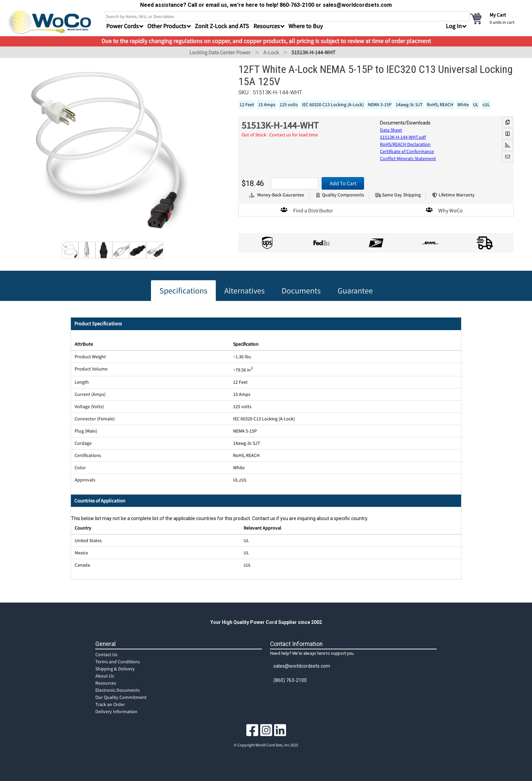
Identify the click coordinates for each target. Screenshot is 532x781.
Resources (106, 683)
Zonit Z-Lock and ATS (222, 26)
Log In (454, 26)
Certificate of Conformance (407, 151)
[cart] (496, 18)
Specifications (183, 291)
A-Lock (271, 52)
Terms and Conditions (118, 662)
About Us (105, 676)
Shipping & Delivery (115, 669)
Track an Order (110, 704)
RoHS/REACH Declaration (405, 144)
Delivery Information (116, 711)
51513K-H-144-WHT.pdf (403, 137)
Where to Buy (306, 26)
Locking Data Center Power (220, 52)
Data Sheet (391, 130)
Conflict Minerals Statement (408, 158)
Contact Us (106, 654)
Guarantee (355, 291)
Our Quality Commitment (121, 697)
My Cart (498, 15)
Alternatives (244, 291)
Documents (301, 291)
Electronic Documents (118, 690)
